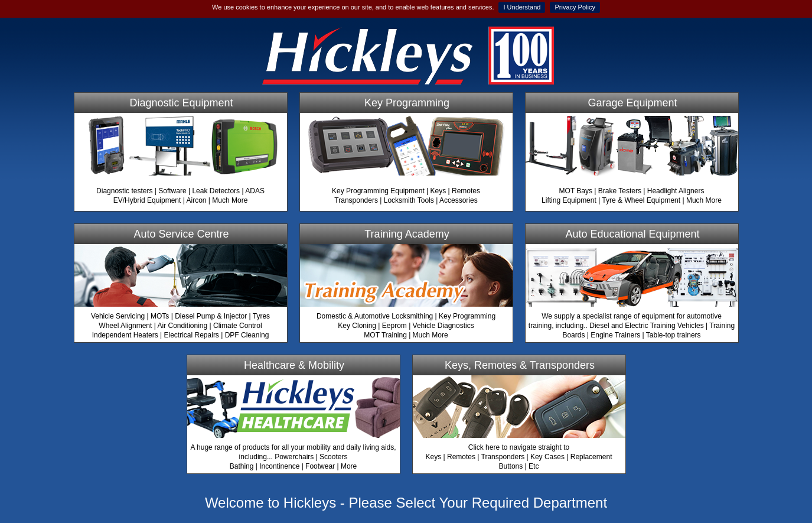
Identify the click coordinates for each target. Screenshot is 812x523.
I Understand (522, 7)
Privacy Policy (575, 7)
